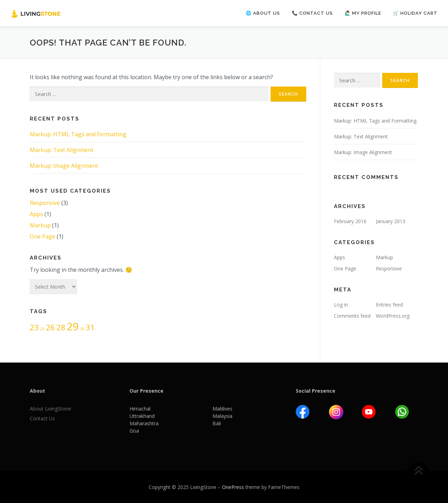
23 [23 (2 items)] (34, 327)
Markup (40, 225)
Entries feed (389, 305)
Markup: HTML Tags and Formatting (78, 134)
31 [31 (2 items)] (90, 327)
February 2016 (350, 221)
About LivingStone (50, 409)
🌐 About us (263, 13)
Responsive (45, 203)
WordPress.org (393, 316)
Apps (36, 214)
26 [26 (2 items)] (50, 327)
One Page (43, 236)
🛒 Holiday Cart (415, 13)
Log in (341, 305)
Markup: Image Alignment (64, 166)
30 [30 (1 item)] (82, 329)
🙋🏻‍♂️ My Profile (363, 13)
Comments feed (352, 316)
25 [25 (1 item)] (42, 329)
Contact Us (42, 418)
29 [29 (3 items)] (73, 326)
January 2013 (391, 221)
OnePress (233, 487)
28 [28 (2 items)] (61, 327)
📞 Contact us (312, 13)
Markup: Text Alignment (62, 150)
